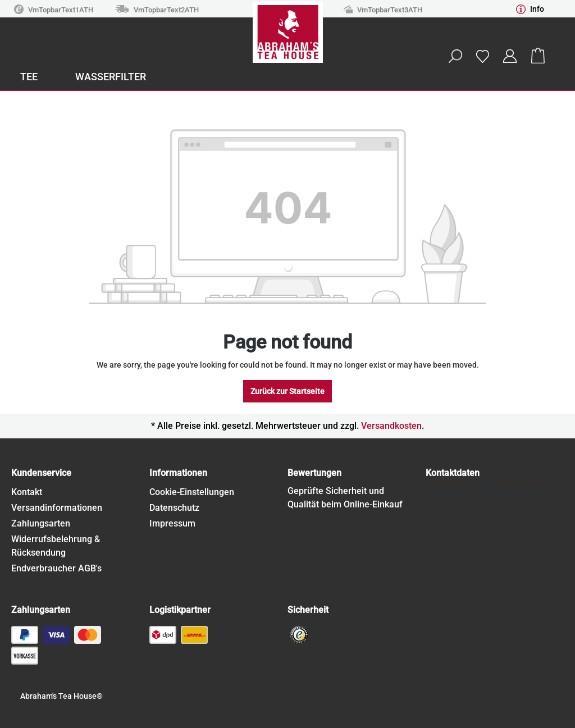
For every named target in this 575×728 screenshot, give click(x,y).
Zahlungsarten (41, 523)
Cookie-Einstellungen (192, 492)
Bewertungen (314, 473)
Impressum (172, 523)
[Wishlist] (482, 56)
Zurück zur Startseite (287, 391)
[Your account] (510, 56)
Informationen (178, 473)
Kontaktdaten (453, 473)
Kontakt (27, 492)
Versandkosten (391, 426)
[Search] (455, 56)
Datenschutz (174, 508)
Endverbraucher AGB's (56, 568)
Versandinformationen (57, 508)
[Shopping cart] (538, 56)
